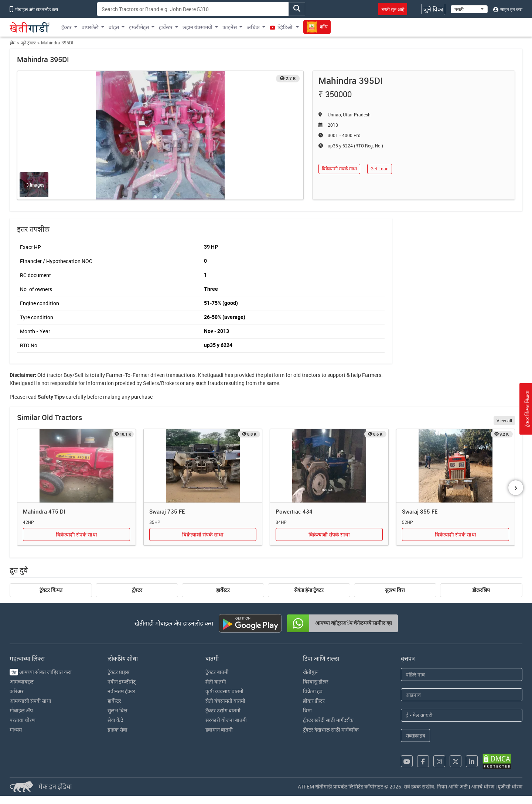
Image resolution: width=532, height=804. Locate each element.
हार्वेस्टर (223, 590)
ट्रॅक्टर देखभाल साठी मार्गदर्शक (331, 730)
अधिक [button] (253, 27)
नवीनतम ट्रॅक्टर (121, 691)
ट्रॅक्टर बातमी (217, 672)
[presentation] (516, 488)
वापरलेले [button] (90, 27)
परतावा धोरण (23, 720)
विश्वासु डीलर (316, 682)
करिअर (17, 691)
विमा (307, 710)
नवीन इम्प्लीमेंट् (122, 682)
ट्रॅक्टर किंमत (51, 590)
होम (13, 43)
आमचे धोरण (483, 786)
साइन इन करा (508, 9)
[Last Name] (462, 695)
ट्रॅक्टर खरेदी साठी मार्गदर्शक (328, 720)
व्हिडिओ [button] (282, 27)
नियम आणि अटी (452, 786)
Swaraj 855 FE (420, 511)
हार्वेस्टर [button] (166, 27)
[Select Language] (469, 9)
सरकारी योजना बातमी (226, 720)
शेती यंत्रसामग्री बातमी (225, 701)
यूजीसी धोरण (510, 786)
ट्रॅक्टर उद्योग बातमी (223, 710)
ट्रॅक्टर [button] (66, 27)
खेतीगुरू (311, 672)
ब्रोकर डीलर (314, 701)
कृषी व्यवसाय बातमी (224, 691)
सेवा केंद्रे (115, 720)
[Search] (193, 9)
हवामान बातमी (219, 730)
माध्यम (16, 730)
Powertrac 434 (294, 511)
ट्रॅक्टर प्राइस (118, 672)
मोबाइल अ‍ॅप (21, 710)
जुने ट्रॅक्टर (28, 43)
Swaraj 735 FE (167, 511)
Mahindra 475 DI (44, 511)
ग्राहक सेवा (117, 730)
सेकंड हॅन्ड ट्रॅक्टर (309, 590)
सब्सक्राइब (415, 735)
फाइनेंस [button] (230, 27)
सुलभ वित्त (395, 590)
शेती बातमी (216, 682)
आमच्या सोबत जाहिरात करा (41, 672)
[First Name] (462, 674)
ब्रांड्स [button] (114, 27)
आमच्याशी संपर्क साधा (30, 701)
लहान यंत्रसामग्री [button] (197, 27)
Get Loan (380, 169)
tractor (54, 375)
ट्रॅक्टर (137, 590)
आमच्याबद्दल (22, 682)
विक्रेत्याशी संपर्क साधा (339, 169)
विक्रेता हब (313, 691)
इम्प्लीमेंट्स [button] (139, 27)
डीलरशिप (481, 590)
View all (504, 420)
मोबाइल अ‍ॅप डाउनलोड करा (34, 9)
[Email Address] (462, 715)
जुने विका (433, 9)
